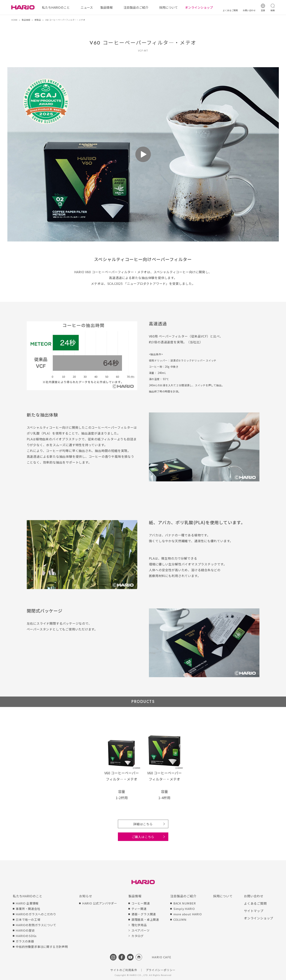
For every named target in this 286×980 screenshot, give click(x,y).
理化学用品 (139, 925)
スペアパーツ (141, 930)
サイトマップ (254, 911)
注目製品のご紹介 (136, 7)
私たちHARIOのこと (56, 7)
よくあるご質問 (255, 903)
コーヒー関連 (141, 903)
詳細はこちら (143, 824)
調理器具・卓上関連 (145, 919)
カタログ (138, 936)
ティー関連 (139, 909)
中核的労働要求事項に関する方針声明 (42, 947)
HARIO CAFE (162, 957)
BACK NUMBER (185, 903)
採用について (168, 7)
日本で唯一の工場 (28, 919)
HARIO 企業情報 (27, 903)
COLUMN (180, 919)
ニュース (87, 7)
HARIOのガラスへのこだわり (36, 914)
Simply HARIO (184, 909)
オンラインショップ (199, 7)
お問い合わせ (254, 896)
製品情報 (106, 7)
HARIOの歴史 (25, 930)
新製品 (38, 20)
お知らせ (86, 896)
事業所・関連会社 (28, 909)
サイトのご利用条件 (124, 970)
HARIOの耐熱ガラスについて (36, 925)
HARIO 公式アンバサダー (100, 903)
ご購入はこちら (143, 837)
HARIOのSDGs (26, 936)
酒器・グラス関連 (144, 914)
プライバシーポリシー (161, 970)
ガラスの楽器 (25, 941)
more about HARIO (188, 914)
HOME (14, 20)
